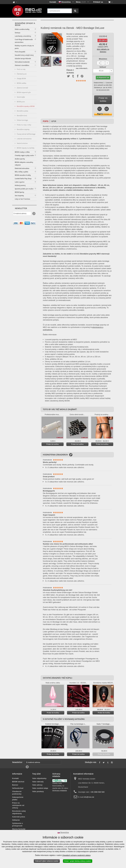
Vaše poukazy (38, 791)
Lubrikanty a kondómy (23, 36)
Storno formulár (19, 829)
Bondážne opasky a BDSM (25, 106)
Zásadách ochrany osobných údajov (76, 855)
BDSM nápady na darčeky (25, 148)
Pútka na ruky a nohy (24, 125)
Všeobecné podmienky (17, 793)
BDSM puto (21, 102)
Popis (46, 121)
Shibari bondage (22, 120)
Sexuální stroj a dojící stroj (24, 55)
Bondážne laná (22, 115)
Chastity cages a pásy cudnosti (25, 155)
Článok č (70, 70)
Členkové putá (21, 74)
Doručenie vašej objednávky (19, 812)
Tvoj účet (36, 774)
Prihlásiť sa (98, 2)
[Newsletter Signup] (34, 214)
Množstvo (103, 59)
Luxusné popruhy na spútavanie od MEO (61, 339)
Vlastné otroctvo (22, 143)
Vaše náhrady (38, 782)
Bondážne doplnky (23, 129)
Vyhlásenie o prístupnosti (18, 825)
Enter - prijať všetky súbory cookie (78, 861)
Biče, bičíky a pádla (21, 172)
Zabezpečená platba (18, 798)
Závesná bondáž (22, 88)
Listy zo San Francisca (22, 199)
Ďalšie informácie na (60, 61)
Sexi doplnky (19, 195)
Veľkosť (103, 67)
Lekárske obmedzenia (24, 139)
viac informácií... (82, 68)
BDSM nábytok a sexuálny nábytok (24, 164)
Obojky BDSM (21, 78)
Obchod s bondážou (22, 65)
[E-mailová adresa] (22, 214)
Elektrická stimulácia (22, 168)
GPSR (54, 121)
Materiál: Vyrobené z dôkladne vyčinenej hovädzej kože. (67, 347)
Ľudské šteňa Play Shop (23, 178)
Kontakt (53, 2)
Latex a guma (20, 182)
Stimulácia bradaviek (22, 62)
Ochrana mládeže (60, 791)
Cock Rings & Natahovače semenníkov (24, 41)
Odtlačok (16, 820)
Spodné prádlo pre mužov (24, 189)
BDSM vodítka (21, 83)
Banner (15, 785)
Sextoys (17, 33)
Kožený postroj (20, 185)
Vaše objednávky (39, 778)
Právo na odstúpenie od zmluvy (18, 805)
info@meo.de (89, 797)
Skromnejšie (21, 97)
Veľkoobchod (18, 788)
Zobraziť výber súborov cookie (47, 861)
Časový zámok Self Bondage (26, 134)
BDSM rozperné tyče (24, 92)
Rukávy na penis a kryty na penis (24, 47)
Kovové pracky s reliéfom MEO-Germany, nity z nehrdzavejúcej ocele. (72, 349)
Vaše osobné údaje (40, 788)
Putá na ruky (21, 69)
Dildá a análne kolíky (22, 29)
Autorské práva (19, 817)
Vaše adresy (37, 785)
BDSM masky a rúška (22, 152)
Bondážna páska (22, 111)
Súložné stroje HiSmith (23, 58)
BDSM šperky (19, 192)
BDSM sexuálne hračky (23, 175)
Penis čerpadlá (20, 52)
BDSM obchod (18, 782)
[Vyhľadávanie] (75, 11)
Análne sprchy (20, 159)
